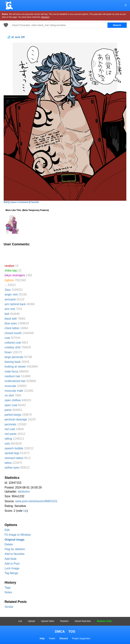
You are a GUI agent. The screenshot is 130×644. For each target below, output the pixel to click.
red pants (11, 434)
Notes (8, 592)
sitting (8, 439)
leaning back (13, 362)
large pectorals (14, 357)
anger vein (11, 294)
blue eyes (11, 323)
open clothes (13, 400)
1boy (8, 290)
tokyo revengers (15, 275)
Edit (7, 530)
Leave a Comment (19, 202)
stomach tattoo (14, 458)
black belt (11, 319)
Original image (14, 540)
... (6, 285)
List (20, 621)
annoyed (10, 299)
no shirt (9, 395)
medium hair (12, 376)
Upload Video (48, 621)
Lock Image (12, 568)
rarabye (9, 266)
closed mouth (13, 333)
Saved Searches (83, 621)
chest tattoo (12, 328)
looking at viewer (15, 367)
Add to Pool (12, 564)
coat (7, 338)
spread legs (12, 453)
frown (8, 352)
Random (64, 621)
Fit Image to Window (18, 535)
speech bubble (14, 448)
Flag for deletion (15, 549)
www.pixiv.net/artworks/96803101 (36, 501)
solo (7, 444)
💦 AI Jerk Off (16, 37)
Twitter (52, 639)
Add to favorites (14, 554)
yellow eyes (12, 468)
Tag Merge (11, 573)
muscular (10, 386)
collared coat (13, 343)
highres (9, 280)
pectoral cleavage (16, 419)
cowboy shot (13, 347)
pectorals (10, 424)
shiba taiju (11, 270)
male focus (11, 371)
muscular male (14, 391)
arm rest (10, 309)
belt (7, 314)
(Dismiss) (45, 17)
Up (25, 511)
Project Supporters (81, 639)
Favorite (35, 202)
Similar (9, 607)
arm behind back (15, 304)
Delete (9, 544)
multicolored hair (15, 381)
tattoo (8, 463)
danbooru (24, 492)
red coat (10, 429)
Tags (8, 588)
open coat (11, 405)
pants (8, 410)
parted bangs (13, 415)
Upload (31, 621)
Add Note (11, 559)
